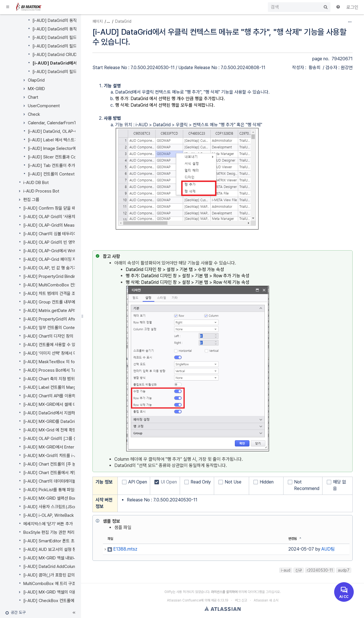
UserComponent (44, 106)
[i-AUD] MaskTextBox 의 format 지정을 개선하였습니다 (73, 362)
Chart (33, 97)
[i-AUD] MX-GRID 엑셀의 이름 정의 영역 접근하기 (66, 592)
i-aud (286, 570)
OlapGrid (36, 80)
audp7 (344, 570)
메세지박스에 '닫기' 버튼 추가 (48, 524)
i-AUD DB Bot (36, 183)
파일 (110, 539)
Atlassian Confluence (184, 600)
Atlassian (223, 609)
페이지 (98, 21)
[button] (8, 7)
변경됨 (293, 539)
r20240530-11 (320, 570)
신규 (299, 570)
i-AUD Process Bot (41, 191)
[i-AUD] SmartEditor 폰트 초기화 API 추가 (60, 541)
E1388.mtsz (125, 549)
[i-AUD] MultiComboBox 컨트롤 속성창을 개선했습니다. (73, 285)
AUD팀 (328, 549)
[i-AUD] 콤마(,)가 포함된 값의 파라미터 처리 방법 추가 (70, 575)
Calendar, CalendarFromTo (53, 123)
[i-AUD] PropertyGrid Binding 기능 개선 (59, 276)
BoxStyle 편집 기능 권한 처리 (49, 532)
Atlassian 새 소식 (266, 600)
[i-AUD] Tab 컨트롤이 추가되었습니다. (61, 166)
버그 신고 (241, 600)
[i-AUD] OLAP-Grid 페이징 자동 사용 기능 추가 (64, 259)
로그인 (352, 7)
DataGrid (123, 21)
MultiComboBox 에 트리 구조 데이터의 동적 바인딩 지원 (72, 584)
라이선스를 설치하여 (224, 592)
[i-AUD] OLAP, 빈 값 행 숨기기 (50, 268)
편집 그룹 (31, 200)
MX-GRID (36, 89)
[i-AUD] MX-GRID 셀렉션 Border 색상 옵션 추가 (66, 498)
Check (34, 114)
